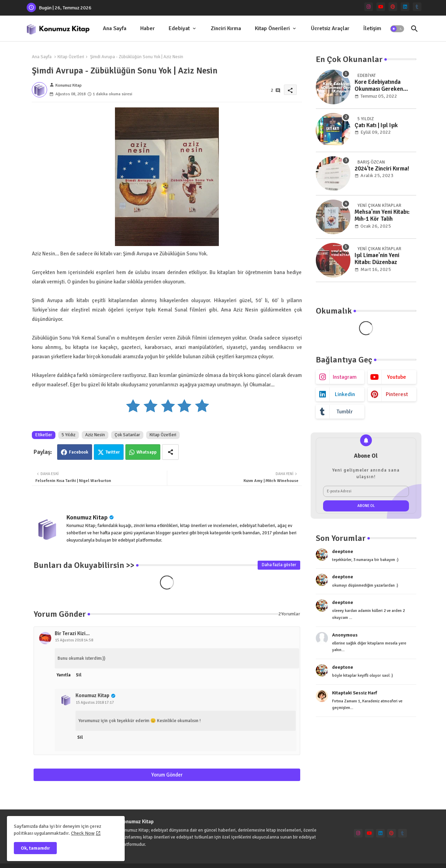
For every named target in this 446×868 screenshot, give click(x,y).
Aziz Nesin (95, 435)
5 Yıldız (69, 435)
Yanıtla (64, 675)
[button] (397, 29)
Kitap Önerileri (272, 28)
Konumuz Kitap (87, 517)
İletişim (372, 28)
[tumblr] (417, 7)
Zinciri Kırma (226, 28)
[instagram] (369, 7)
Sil (79, 675)
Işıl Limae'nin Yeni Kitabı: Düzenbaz (377, 259)
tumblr (345, 412)
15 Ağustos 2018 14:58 (74, 640)
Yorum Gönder (167, 775)
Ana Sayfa (115, 28)
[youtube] (381, 7)
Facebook (79, 452)
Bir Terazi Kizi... (72, 633)
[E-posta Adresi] (366, 491)
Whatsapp (146, 452)
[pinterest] (393, 7)
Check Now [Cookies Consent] (83, 833)
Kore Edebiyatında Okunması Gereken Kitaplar (379, 86)
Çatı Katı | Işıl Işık (376, 125)
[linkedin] (405, 7)
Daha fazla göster (279, 565)
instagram (345, 377)
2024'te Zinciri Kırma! (382, 169)
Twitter (113, 452)
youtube (397, 377)
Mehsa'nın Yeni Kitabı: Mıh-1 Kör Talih (382, 216)
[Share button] (170, 452)
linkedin (345, 394)
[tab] (115, 29)
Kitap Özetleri (71, 57)
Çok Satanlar (127, 435)
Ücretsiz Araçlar (330, 28)
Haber (148, 28)
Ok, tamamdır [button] (35, 848)
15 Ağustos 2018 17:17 (95, 703)
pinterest (397, 394)
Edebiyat (179, 28)
